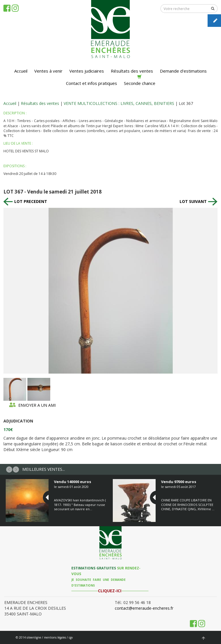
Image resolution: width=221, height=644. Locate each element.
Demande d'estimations (183, 71)
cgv (71, 637)
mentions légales (55, 637)
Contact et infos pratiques (92, 83)
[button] (9, 469)
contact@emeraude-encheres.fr (144, 608)
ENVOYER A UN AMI (32, 405)
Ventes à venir (48, 71)
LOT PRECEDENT (25, 201)
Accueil (21, 71)
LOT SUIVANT (199, 201)
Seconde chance (140, 80)
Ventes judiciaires (87, 71)
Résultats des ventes (132, 71)
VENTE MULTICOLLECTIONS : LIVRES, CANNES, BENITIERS (119, 103)
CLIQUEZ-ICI (110, 591)
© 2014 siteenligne (28, 637)
